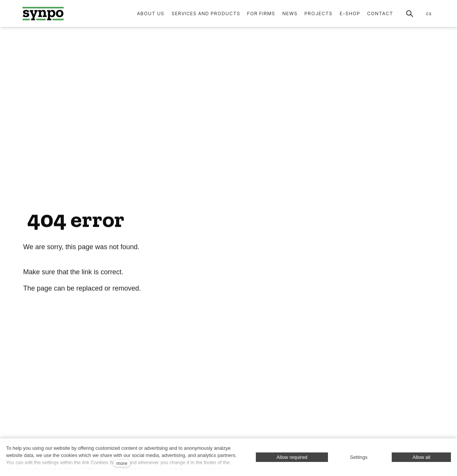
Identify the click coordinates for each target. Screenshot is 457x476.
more (122, 463)
